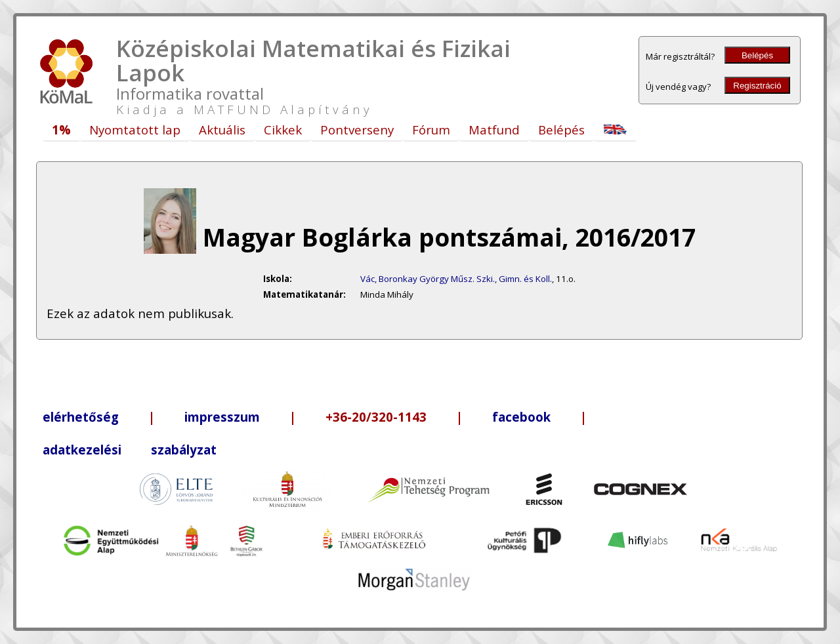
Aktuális (222, 130)
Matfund (494, 130)
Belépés (757, 55)
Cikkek (283, 130)
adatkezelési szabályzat (130, 450)
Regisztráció (757, 86)
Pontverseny (357, 130)
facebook (521, 417)
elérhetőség (81, 417)
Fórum (431, 130)
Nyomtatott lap (135, 130)
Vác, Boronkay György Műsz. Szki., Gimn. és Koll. (456, 279)
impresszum (222, 417)
